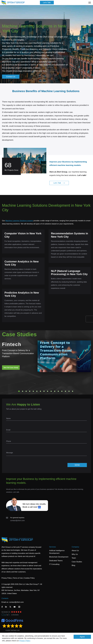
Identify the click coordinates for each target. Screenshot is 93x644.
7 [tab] (40, 391)
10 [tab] (51, 391)
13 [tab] (62, 391)
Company (75, 547)
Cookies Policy (29, 578)
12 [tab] (58, 391)
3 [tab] (26, 391)
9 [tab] (48, 391)
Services (53, 547)
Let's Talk (47, 3)
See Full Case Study (11, 367)
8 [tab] (44, 391)
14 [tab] (65, 391)
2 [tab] (23, 391)
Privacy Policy (25, 641)
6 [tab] (37, 391)
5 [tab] (33, 391)
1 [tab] (19, 391)
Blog (73, 565)
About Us (75, 551)
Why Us (75, 554)
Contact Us (11, 77)
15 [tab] (69, 391)
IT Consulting (54, 564)
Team (74, 558)
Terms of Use (18, 578)
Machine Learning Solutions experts (19, 221)
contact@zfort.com (17, 521)
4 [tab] (30, 391)
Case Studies (77, 562)
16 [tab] (73, 391)
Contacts (5, 598)
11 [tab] (55, 391)
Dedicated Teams (56, 561)
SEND (77, 465)
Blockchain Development (59, 557)
